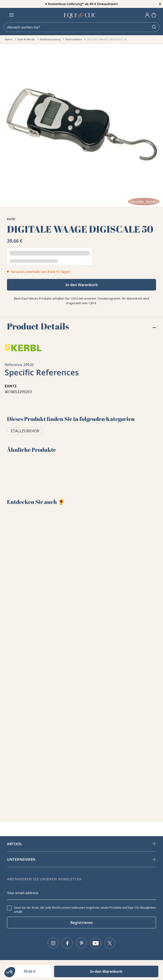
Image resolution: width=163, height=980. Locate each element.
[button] (10, 972)
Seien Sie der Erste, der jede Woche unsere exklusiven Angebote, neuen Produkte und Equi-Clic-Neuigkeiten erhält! (85, 910)
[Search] (81, 27)
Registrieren (81, 923)
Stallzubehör (25, 431)
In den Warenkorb (82, 285)
